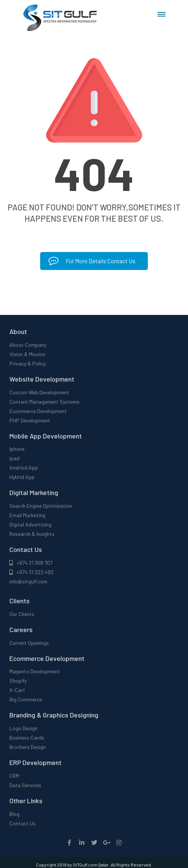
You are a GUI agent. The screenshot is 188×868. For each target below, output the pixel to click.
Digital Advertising (30, 524)
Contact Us (23, 823)
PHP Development (30, 420)
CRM (14, 776)
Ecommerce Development (38, 411)
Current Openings (29, 643)
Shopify (18, 681)
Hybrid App (22, 477)
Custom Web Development (39, 392)
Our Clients (22, 614)
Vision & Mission (27, 354)
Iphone (17, 449)
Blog (14, 814)
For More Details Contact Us (92, 261)
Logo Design (23, 728)
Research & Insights (32, 534)
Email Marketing (27, 515)
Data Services (25, 785)
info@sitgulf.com (28, 581)
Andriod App (24, 468)
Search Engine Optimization (41, 506)
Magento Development (35, 671)
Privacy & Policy (28, 363)
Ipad (14, 458)
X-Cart (17, 690)
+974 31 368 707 (31, 563)
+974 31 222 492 (32, 572)
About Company (28, 345)
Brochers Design (28, 747)
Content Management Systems (44, 402)
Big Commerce (26, 699)
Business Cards (27, 738)
